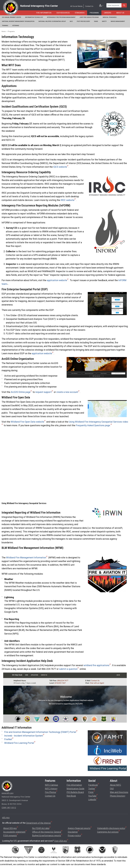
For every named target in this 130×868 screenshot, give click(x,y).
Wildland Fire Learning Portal (20, 743)
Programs (94, 13)
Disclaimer (74, 832)
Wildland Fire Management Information (27, 558)
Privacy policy (75, 835)
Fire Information (44, 13)
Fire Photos (51, 792)
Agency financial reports (80, 828)
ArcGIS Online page (21, 392)
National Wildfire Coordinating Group (52, 21)
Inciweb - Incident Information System (24, 736)
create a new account (68, 392)
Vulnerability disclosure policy (112, 828)
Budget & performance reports (47, 835)
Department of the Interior (39, 823)
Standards (80, 13)
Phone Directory (118, 796)
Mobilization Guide (75, 789)
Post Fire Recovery (83, 21)
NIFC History (51, 789)
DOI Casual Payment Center (12, 17)
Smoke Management (118, 21)
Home (4, 31)
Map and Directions (119, 792)
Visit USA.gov (61, 841)
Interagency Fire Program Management (61, 17)
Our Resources (63, 13)
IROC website (68, 200)
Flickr (92, 792)
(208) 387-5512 (9, 808)
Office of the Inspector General (47, 832)
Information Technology (34, 17)
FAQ (112, 789)
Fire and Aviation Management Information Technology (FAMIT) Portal (41, 732)
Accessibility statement (15, 832)
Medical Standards (110, 17)
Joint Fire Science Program (89, 17)
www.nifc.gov (8, 793)
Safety (104, 21)
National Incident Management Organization (18, 21)
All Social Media (76, 6)
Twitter (92, 788)
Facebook (94, 785)
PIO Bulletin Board (75, 792)
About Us (120, 13)
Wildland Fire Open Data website (28, 422)
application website (58, 280)
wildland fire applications (97, 665)
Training (5, 26)
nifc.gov (6, 818)
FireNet (9, 739)
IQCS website (61, 167)
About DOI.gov (11, 828)
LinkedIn (93, 799)
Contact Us (89, 6)
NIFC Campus (51, 785)
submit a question (69, 669)
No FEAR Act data (42, 828)
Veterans (16, 26)
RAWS (96, 21)
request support (44, 392)
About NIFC (115, 785)
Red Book (71, 796)
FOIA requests (11, 835)
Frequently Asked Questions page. (94, 425)
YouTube (93, 796)
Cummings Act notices (109, 832)
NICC (71, 21)
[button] (102, 54)
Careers (108, 13)
